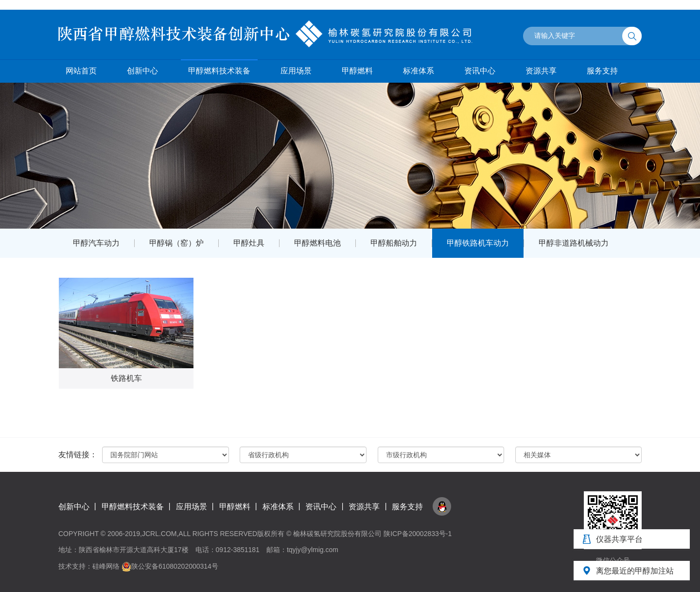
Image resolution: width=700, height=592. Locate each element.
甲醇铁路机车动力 (478, 243)
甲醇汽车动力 (96, 243)
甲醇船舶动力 (394, 243)
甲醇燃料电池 (317, 243)
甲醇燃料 (357, 71)
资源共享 (541, 71)
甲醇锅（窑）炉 (176, 243)
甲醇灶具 (249, 243)
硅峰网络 (106, 566)
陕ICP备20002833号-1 (418, 534)
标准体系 (419, 71)
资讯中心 (480, 71)
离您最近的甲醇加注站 (635, 571)
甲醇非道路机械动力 (574, 243)
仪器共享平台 (619, 539)
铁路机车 (126, 378)
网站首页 (81, 71)
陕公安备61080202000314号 (170, 566)
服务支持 (602, 71)
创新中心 (142, 71)
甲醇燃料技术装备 (219, 71)
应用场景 (296, 71)
